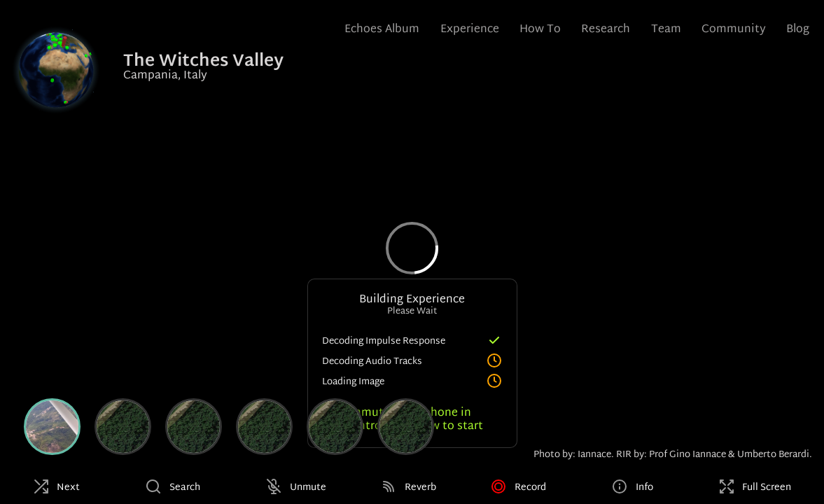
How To (540, 30)
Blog (798, 30)
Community (734, 30)
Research (606, 30)
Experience (470, 30)
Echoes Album (382, 30)
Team (666, 30)
